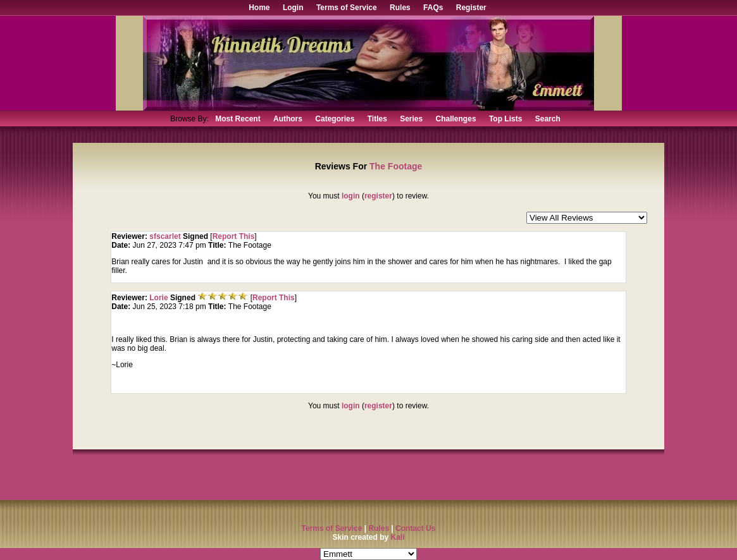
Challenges (456, 119)
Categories (335, 119)
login (351, 196)
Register (471, 8)
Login (293, 8)
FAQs (433, 8)
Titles (377, 119)
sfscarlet (165, 236)
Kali (398, 537)
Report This (234, 236)
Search (548, 119)
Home (259, 8)
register (378, 196)
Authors (288, 119)
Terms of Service (347, 8)
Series (411, 119)
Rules (400, 8)
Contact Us (415, 528)
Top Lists (505, 119)
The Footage (396, 166)
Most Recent (238, 119)
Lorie (160, 298)
